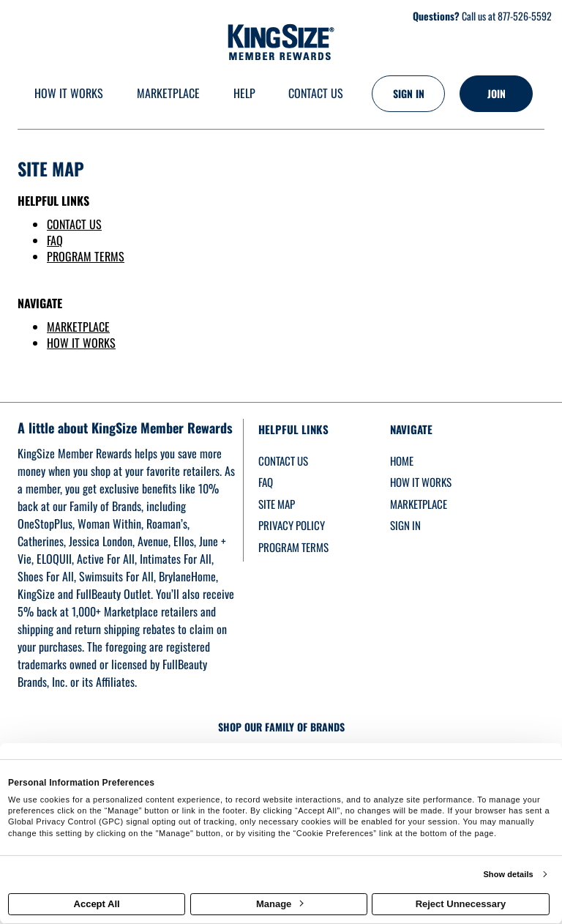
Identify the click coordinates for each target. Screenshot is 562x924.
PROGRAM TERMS (86, 256)
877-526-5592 (525, 16)
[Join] (496, 94)
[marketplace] (168, 94)
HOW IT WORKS (81, 343)
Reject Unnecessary (461, 904)
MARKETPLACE (78, 327)
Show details (508, 874)
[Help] (244, 94)
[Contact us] (316, 94)
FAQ (55, 240)
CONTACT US (74, 224)
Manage (280, 904)
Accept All (97, 904)
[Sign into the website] (408, 94)
